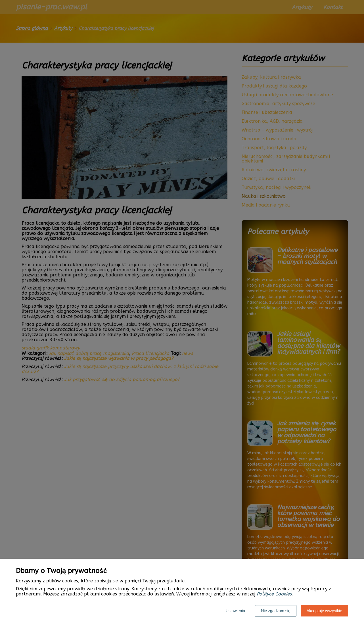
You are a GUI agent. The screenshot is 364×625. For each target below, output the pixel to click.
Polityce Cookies (274, 594)
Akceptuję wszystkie (324, 611)
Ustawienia (235, 611)
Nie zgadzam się (276, 611)
